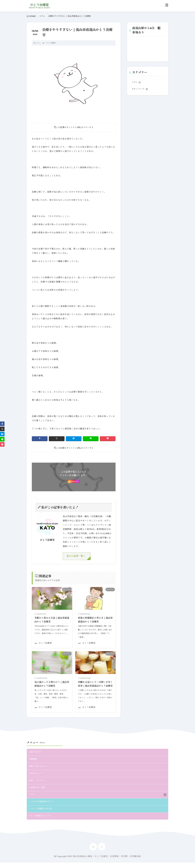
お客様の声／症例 (37, 793)
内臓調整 (33, 764)
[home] (93, 852)
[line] (91, 439)
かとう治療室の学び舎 (42, 814)
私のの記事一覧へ (77, 557)
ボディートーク (140, 89)
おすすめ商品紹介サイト (43, 807)
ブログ (32, 800)
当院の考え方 (35, 757)
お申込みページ (36, 778)
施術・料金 (40, 771)
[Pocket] (108, 439)
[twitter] (57, 439)
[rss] (102, 852)
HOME (32, 16)
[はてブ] (74, 439)
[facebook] (40, 439)
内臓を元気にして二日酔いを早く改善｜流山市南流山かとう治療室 (95, 687)
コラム (42, 16)
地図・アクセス (36, 785)
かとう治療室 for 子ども (41, 821)
